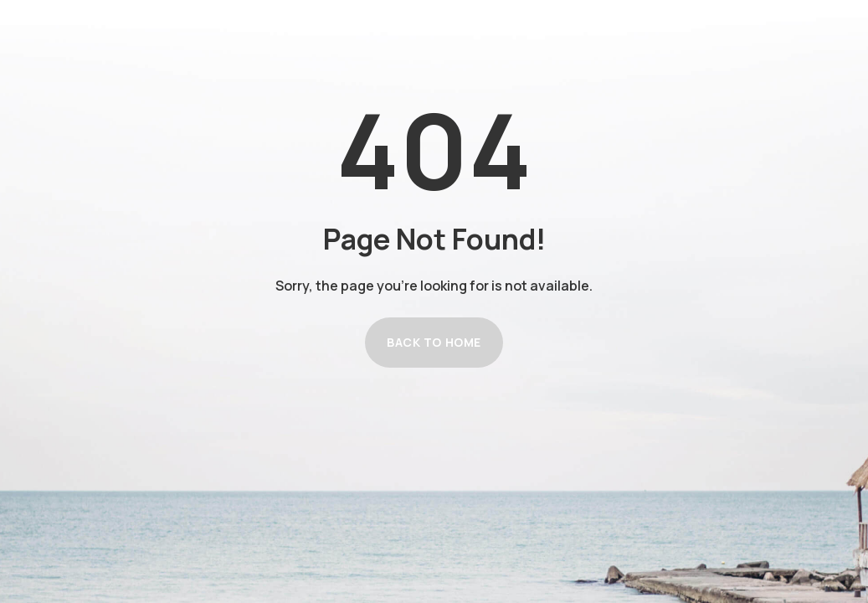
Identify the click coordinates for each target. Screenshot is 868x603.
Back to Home (434, 342)
